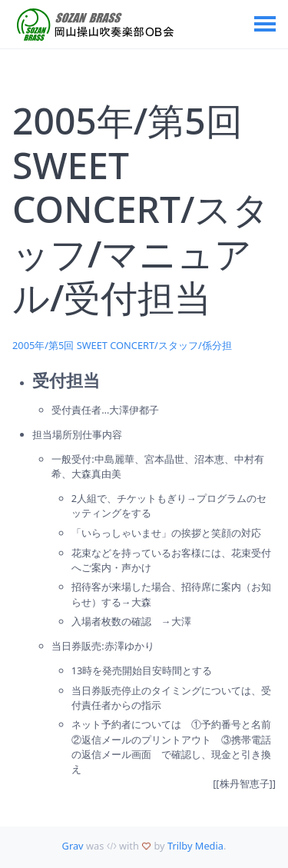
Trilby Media (195, 846)
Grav (73, 846)
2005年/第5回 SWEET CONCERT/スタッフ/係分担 (122, 345)
